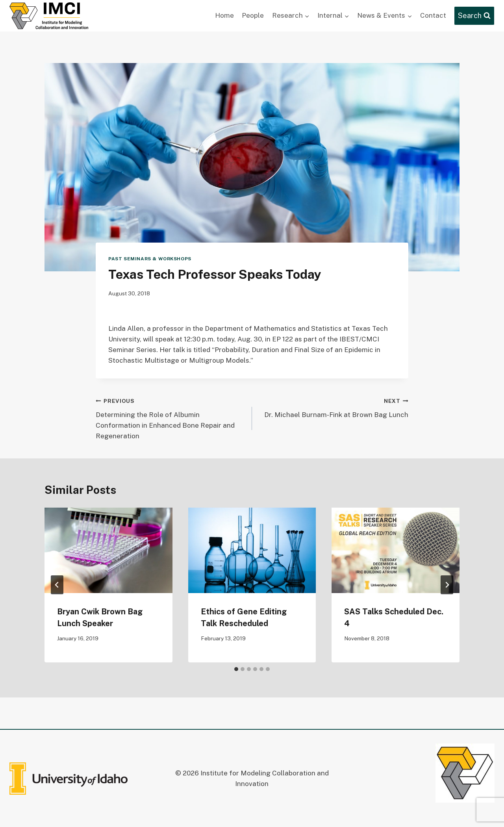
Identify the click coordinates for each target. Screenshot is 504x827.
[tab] (236, 669)
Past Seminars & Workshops (150, 259)
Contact (433, 15)
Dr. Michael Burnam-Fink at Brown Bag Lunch (334, 407)
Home (224, 15)
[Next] (447, 585)
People (253, 15)
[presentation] (108, 550)
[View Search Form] (474, 16)
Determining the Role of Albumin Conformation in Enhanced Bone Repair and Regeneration (170, 418)
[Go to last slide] (57, 585)
